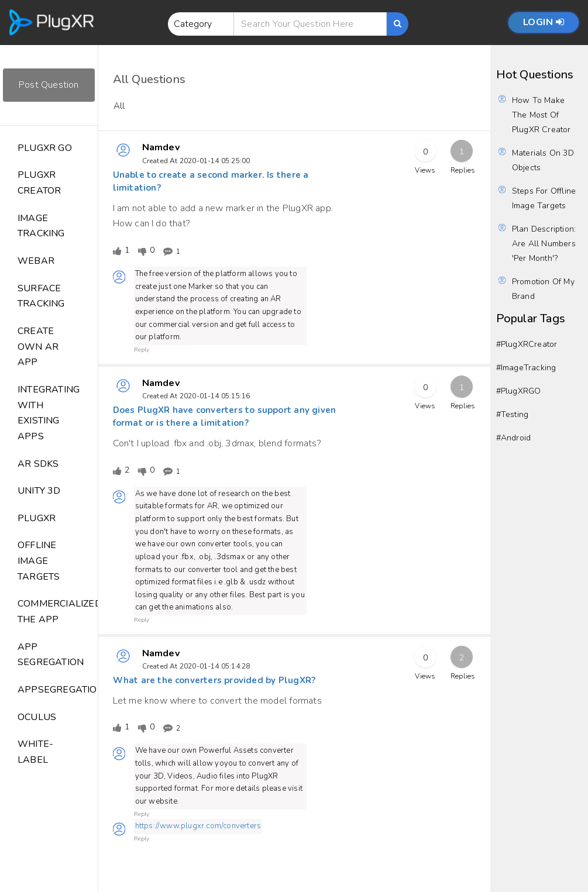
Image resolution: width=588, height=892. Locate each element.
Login (544, 22)
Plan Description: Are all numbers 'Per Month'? (544, 244)
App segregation (51, 655)
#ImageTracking (526, 368)
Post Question (49, 85)
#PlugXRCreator (527, 344)
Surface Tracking (41, 296)
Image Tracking (41, 226)
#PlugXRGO (519, 391)
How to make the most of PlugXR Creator (541, 115)
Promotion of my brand (543, 289)
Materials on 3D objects (543, 160)
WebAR (36, 261)
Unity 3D (39, 491)
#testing (513, 414)
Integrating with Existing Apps (49, 413)
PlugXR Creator (39, 183)
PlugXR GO (45, 148)
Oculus (37, 717)
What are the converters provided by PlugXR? (214, 680)
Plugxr (37, 518)
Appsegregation (58, 690)
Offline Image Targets (39, 561)
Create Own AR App (38, 347)
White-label (35, 752)
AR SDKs (38, 464)
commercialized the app (58, 612)
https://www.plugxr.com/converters (198, 826)
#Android (514, 438)
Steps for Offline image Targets (544, 198)
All (119, 106)
